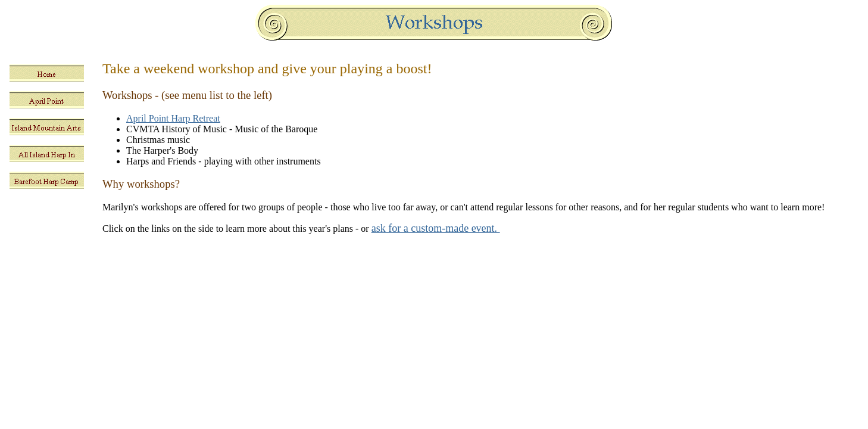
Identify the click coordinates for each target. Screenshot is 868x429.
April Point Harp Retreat (173, 118)
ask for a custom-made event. (436, 228)
